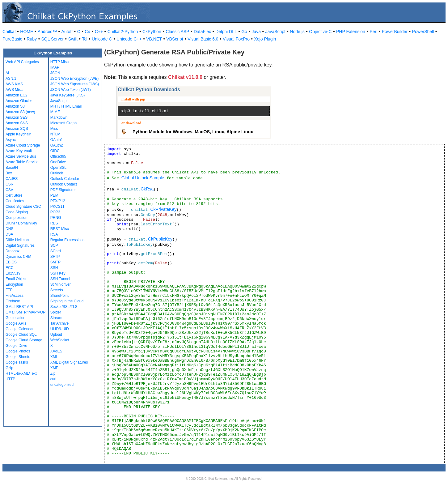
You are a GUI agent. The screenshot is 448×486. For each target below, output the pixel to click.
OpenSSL (58, 168)
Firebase (13, 301)
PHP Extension (351, 32)
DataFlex (202, 32)
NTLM (55, 134)
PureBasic (12, 39)
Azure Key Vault (19, 151)
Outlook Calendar (65, 179)
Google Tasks (17, 362)
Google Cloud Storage (24, 340)
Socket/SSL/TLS (64, 307)
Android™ (47, 32)
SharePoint (59, 296)
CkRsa (147, 189)
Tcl (85, 39)
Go (244, 32)
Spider (56, 312)
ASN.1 (11, 79)
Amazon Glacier (19, 101)
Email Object (16, 279)
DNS (9, 229)
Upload (56, 335)
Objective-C (320, 32)
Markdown (59, 117)
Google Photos (18, 351)
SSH (54, 268)
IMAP (55, 67)
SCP (54, 245)
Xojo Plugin (265, 39)
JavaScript (275, 32)
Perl (373, 32)
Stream (56, 318)
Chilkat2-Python (123, 32)
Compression (17, 218)
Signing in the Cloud (67, 301)
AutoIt (67, 32)
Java (256, 32)
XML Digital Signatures (69, 362)
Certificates (15, 201)
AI (7, 73)
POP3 (55, 212)
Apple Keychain (18, 134)
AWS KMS (14, 84)
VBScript (175, 39)
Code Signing (17, 212)
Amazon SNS (17, 123)
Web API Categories (22, 62)
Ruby (32, 39)
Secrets (57, 290)
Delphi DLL (226, 32)
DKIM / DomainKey (21, 223)
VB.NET (154, 39)
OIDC (55, 151)
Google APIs (16, 323)
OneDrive (58, 162)
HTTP (10, 379)
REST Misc (60, 229)
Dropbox (13, 251)
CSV (9, 190)
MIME (55, 112)
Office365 (58, 156)
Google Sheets (18, 357)
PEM (54, 195)
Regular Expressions (68, 240)
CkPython (152, 32)
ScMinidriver (61, 284)
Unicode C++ (129, 39)
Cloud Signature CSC (23, 207)
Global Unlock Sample (143, 178)
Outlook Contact (64, 184)
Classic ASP (177, 32)
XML (54, 357)
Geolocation (15, 318)
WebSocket (60, 340)
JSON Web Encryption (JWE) (74, 79)
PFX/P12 (58, 201)
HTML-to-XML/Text (21, 373)
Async (11, 140)
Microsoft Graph (63, 123)
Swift (73, 39)
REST (55, 223)
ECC (9, 268)
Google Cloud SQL (21, 335)
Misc (54, 129)
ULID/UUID (60, 329)
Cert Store (14, 195)
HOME (27, 32)
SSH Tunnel (60, 279)
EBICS (11, 262)
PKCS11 (57, 207)
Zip (53, 373)
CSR (9, 184)
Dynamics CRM (18, 257)
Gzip (9, 368)
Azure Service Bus (21, 156)
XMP (54, 368)
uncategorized (62, 385)
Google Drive (16, 346)
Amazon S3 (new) (20, 112)
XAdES (56, 351)
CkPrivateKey (163, 209)
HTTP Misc (59, 62)
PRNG (56, 218)
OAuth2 (57, 145)
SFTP (55, 257)
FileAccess (15, 296)
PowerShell (423, 32)
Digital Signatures (20, 245)
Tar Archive (59, 323)
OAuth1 (57, 140)
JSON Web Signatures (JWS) (75, 84)
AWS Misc (14, 90)
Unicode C (102, 39)
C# (87, 32)
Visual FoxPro (236, 39)
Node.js (297, 32)
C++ (99, 32)
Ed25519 (13, 273)
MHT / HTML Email (66, 106)
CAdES (12, 179)
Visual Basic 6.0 (203, 39)
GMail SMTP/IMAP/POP (25, 312)
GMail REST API (19, 307)
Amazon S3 (15, 106)
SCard (56, 251)
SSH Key (58, 273)
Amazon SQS (17, 129)
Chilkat (9, 32)
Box (9, 173)
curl (53, 379)
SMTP (55, 262)
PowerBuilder (395, 32)
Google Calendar (20, 329)
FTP (9, 290)
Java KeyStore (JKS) (68, 95)
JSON (55, 73)
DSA (9, 234)
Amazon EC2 (17, 95)
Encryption (14, 284)
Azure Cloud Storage (23, 145)
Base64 (12, 168)
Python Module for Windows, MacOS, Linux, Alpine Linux (193, 132)
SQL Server (53, 39)
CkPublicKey (160, 239)
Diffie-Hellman (17, 240)
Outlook (57, 173)
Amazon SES (17, 117)
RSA (54, 234)
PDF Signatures (63, 190)
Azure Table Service (22, 162)
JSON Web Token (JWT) (71, 90)
